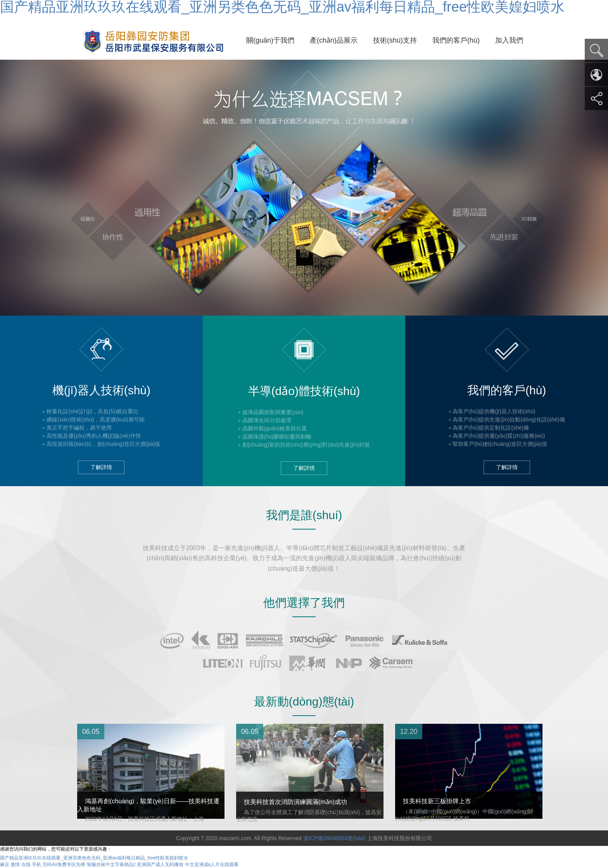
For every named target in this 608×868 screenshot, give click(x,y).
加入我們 (509, 40)
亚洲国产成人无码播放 (160, 865)
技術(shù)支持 (395, 40)
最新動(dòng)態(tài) (304, 701)
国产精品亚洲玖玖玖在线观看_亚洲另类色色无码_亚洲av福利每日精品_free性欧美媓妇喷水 (94, 858)
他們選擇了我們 (304, 603)
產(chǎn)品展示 (334, 40)
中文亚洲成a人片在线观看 (212, 865)
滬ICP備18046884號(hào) (334, 838)
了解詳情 (101, 467)
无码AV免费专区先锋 (64, 865)
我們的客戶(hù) (456, 40)
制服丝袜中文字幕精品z (111, 865)
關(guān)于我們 (270, 40)
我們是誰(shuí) (304, 515)
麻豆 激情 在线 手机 (21, 865)
